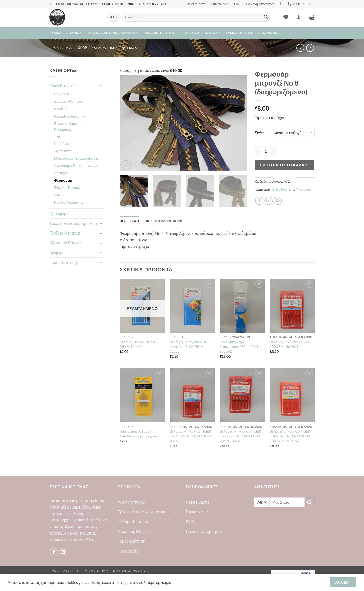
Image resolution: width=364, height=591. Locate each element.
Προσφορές (269, 33)
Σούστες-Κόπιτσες (69, 101)
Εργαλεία (61, 94)
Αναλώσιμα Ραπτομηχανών (76, 166)
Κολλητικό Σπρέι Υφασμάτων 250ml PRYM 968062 (240, 347)
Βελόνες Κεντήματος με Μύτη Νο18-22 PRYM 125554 (188, 347)
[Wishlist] (286, 17)
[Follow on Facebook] (280, 4)
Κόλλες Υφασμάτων (70, 202)
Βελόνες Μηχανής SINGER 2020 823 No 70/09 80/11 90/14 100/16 (240, 436)
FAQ (237, 4)
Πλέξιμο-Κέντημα (162, 33)
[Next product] (300, 48)
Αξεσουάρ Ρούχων (203, 33)
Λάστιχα (61, 173)
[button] (299, 17)
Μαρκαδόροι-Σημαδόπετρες (76, 158)
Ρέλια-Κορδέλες (67, 116)
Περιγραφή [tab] (129, 221)
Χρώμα (260, 132)
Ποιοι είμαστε (196, 4)
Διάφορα (57, 253)
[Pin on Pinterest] (278, 201)
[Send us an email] (63, 552)
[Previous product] (310, 48)
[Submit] (266, 17)
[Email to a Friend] (269, 201)
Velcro (59, 195)
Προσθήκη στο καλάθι (284, 165)
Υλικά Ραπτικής (67, 33)
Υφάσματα (62, 151)
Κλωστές (61, 109)
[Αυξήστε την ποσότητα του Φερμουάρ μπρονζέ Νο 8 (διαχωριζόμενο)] (274, 151)
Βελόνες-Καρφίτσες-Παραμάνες (70, 126)
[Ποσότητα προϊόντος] (266, 151)
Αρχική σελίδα (61, 48)
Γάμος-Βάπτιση (240, 33)
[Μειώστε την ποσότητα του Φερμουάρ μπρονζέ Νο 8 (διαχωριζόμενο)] (258, 151)
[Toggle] (101, 86)
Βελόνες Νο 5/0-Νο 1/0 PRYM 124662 (138, 344)
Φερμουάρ (131, 48)
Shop (83, 48)
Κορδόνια (62, 144)
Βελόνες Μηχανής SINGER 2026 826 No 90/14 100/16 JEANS (191, 436)
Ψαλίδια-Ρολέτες (67, 188)
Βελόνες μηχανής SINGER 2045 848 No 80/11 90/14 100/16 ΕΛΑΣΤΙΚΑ (290, 436)
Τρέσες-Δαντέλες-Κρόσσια (113, 33)
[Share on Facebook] (259, 201)
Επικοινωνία (220, 4)
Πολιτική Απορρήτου (260, 4)
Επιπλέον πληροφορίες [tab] (164, 221)
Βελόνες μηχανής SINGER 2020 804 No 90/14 (290, 344)
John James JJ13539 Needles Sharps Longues (138, 434)
